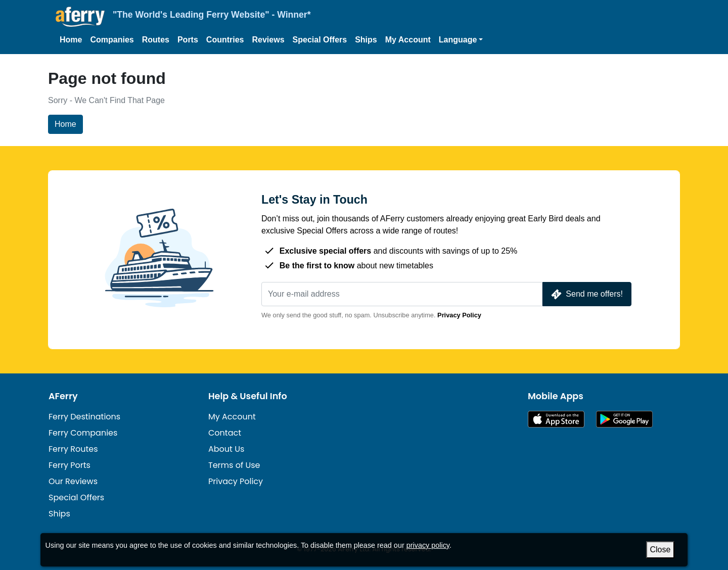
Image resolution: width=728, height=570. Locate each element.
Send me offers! (586, 294)
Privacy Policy (459, 315)
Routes (156, 40)
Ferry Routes (73, 449)
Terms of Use (234, 465)
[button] (461, 40)
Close (661, 550)
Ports (188, 40)
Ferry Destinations (84, 417)
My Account (408, 40)
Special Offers (320, 40)
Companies (112, 40)
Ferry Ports (70, 465)
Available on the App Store (556, 419)
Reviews (268, 40)
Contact (225, 433)
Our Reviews (73, 481)
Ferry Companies (83, 433)
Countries (225, 40)
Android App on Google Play (624, 419)
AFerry (63, 396)
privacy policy (428, 545)
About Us (226, 449)
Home (71, 40)
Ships (366, 40)
